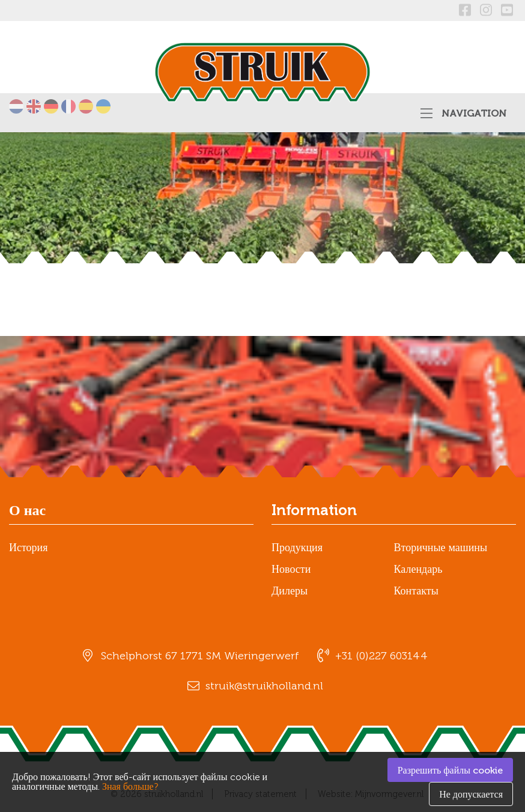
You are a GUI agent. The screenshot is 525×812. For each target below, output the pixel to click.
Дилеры (290, 591)
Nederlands (16, 106)
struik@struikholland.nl (264, 686)
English (34, 106)
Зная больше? (130, 786)
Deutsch (51, 106)
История (29, 548)
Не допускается (471, 794)
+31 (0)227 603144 (381, 656)
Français (68, 106)
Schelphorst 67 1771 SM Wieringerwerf (200, 656)
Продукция (297, 548)
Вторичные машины (441, 548)
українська (103, 106)
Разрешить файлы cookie (450, 770)
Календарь (418, 569)
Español (86, 106)
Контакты (416, 591)
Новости (291, 569)
